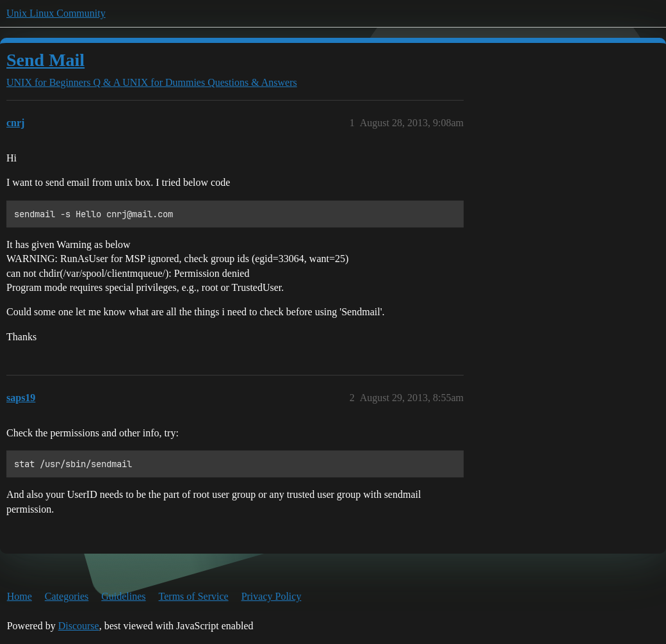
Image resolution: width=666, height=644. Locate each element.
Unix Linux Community (56, 13)
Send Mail (45, 60)
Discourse (79, 626)
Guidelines (123, 596)
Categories (67, 596)
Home (20, 596)
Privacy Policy (272, 596)
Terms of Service (194, 596)
